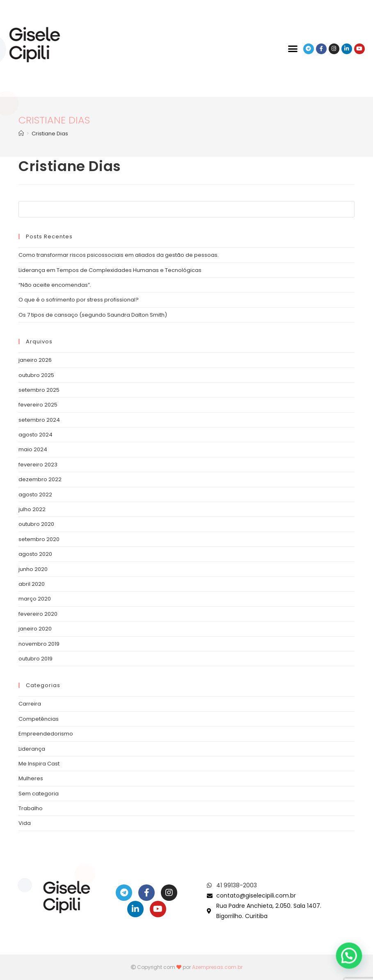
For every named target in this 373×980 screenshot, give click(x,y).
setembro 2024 (39, 420)
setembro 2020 (39, 539)
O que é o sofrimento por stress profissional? (79, 300)
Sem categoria (39, 794)
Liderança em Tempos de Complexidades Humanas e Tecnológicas (110, 270)
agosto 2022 (35, 495)
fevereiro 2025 (38, 405)
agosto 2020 (35, 554)
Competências (39, 719)
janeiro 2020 (35, 629)
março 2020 (35, 599)
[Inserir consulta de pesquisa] (186, 209)
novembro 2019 (39, 644)
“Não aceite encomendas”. (55, 285)
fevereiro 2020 (38, 614)
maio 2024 (33, 449)
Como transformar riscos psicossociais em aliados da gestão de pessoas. (119, 255)
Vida (25, 823)
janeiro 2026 (35, 360)
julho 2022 (32, 509)
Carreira (30, 704)
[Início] (21, 134)
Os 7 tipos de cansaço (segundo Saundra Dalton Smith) (93, 315)
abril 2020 (32, 584)
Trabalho (31, 808)
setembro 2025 (39, 390)
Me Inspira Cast (39, 764)
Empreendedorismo (46, 734)
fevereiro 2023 (38, 465)
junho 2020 (33, 569)
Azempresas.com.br (217, 967)
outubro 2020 (36, 524)
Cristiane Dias (50, 134)
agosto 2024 (35, 435)
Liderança (32, 749)
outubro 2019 (35, 659)
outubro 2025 (36, 375)
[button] (293, 49)
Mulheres (31, 778)
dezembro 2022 (40, 479)
